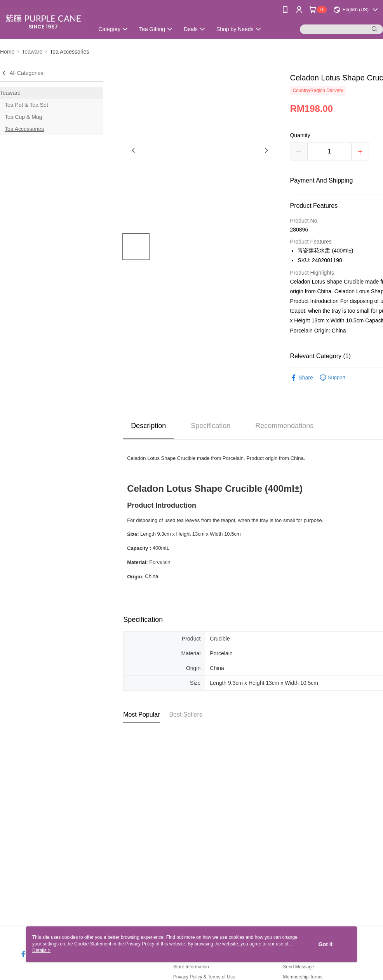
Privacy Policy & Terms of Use (204, 977)
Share (301, 378)
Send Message (298, 967)
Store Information (191, 967)
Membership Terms (303, 977)
